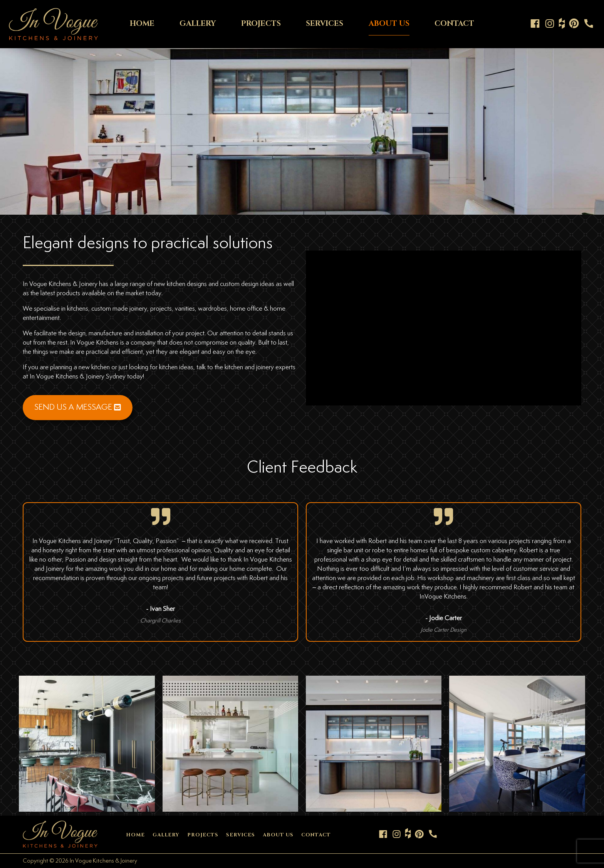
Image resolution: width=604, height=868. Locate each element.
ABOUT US (389, 24)
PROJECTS (261, 24)
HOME (142, 24)
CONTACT (454, 24)
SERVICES (325, 24)
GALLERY (198, 24)
